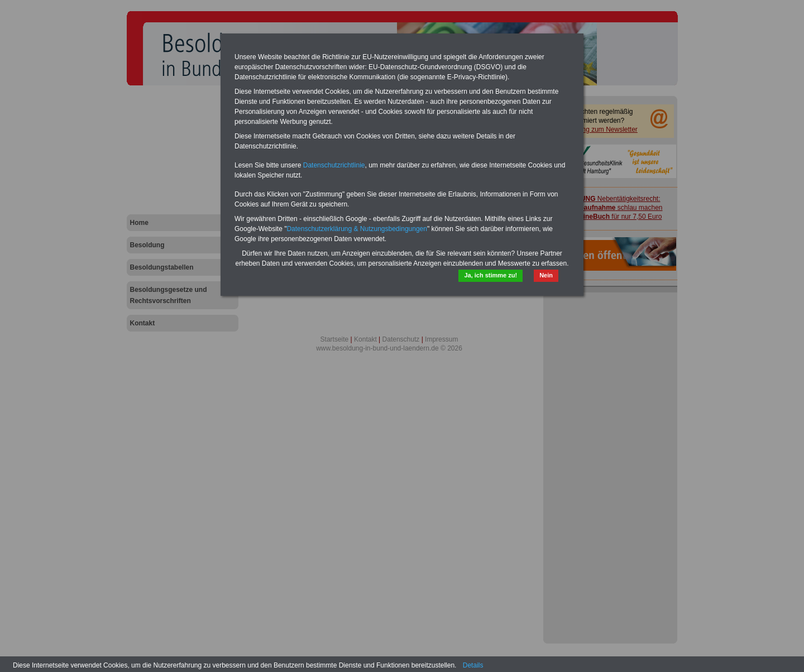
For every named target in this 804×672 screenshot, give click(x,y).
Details (473, 665)
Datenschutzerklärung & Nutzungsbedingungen (357, 229)
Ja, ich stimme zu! (490, 275)
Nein (546, 275)
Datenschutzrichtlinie (334, 165)
